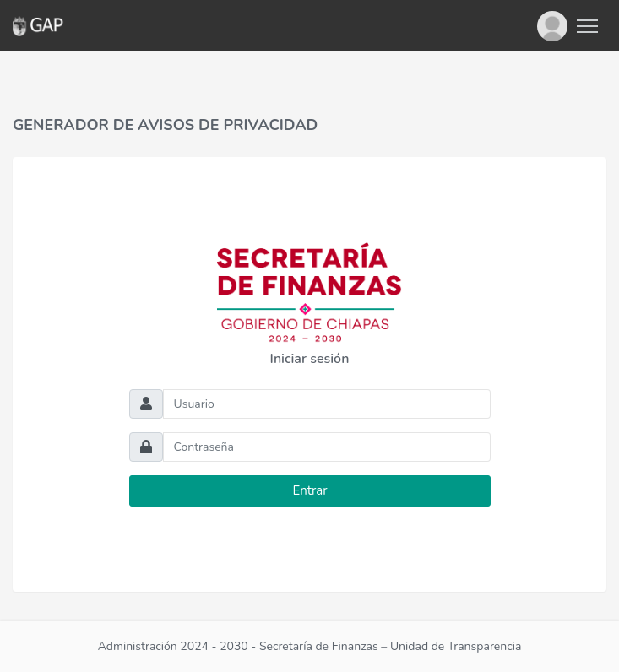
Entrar (309, 490)
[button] (552, 25)
